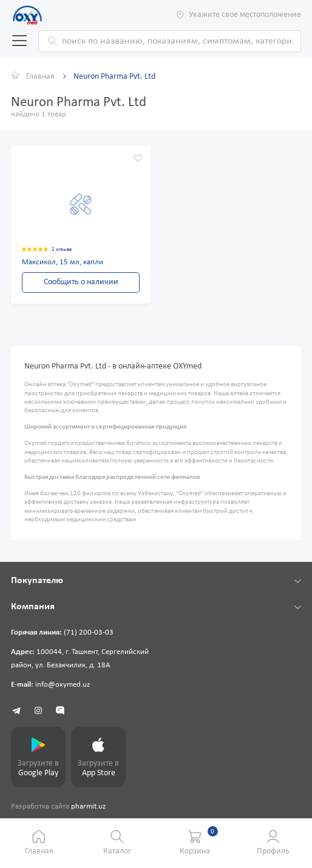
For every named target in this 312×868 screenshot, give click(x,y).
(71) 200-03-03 (89, 633)
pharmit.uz (88, 807)
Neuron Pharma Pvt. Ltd (114, 77)
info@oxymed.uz (63, 685)
